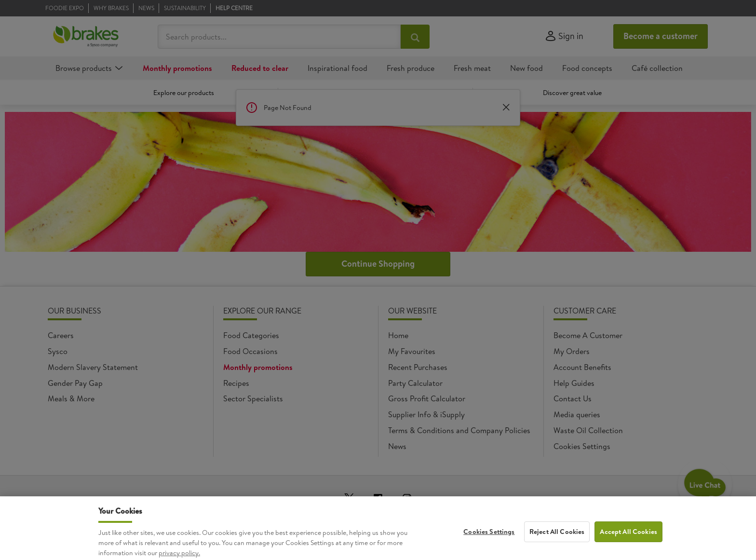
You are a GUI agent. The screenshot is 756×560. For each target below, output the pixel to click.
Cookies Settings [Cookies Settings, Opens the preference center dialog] (489, 538)
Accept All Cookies (628, 538)
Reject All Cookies (557, 538)
